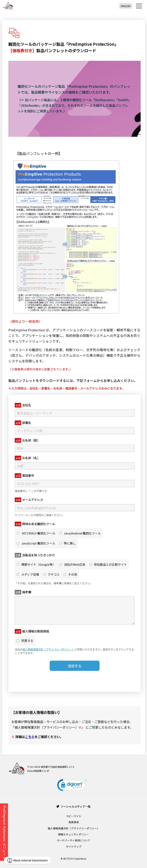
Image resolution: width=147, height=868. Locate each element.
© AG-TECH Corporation (73, 859)
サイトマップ (74, 847)
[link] (72, 786)
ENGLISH (126, 6)
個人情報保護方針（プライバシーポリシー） (74, 828)
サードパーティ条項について (74, 840)
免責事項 (74, 822)
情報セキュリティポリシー (73, 834)
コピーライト (74, 816)
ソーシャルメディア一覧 (73, 806)
